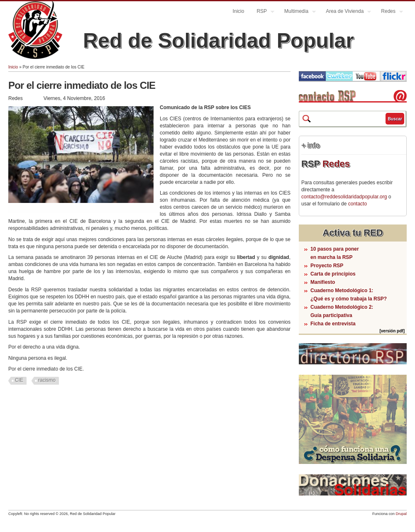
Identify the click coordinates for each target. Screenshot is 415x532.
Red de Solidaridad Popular (218, 41)
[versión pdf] (392, 331)
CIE (19, 380)
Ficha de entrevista (333, 324)
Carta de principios (333, 274)
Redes (389, 12)
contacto (358, 204)
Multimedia (297, 12)
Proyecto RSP (327, 266)
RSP (262, 12)
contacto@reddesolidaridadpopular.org (344, 197)
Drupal (401, 514)
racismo (47, 380)
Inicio (238, 11)
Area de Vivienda (345, 12)
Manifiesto (323, 282)
